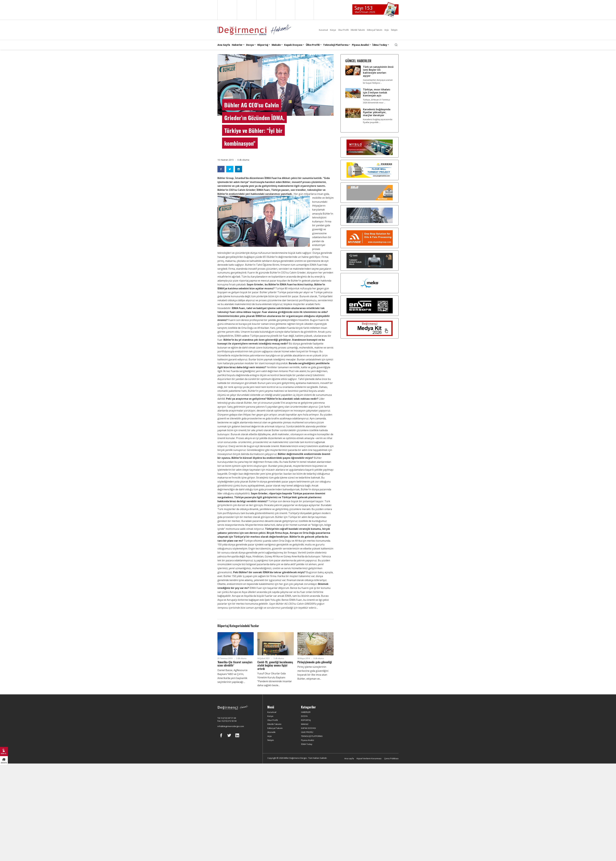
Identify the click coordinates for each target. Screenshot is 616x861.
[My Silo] (370, 147)
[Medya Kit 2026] (370, 328)
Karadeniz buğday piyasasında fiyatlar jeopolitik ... (378, 121)
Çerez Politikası (391, 758)
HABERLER (306, 712)
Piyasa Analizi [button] (360, 45)
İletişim (394, 30)
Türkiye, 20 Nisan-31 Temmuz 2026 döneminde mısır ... (377, 101)
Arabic (266, 10)
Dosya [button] (250, 45)
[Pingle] (370, 170)
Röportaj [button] (263, 45)
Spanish (246, 10)
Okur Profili (343, 30)
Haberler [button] (237, 45)
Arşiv (387, 30)
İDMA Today (307, 744)
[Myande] (370, 238)
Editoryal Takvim (375, 30)
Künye (333, 30)
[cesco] (370, 215)
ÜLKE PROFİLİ (307, 732)
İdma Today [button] (380, 45)
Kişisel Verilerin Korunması (369, 758)
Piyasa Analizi (308, 740)
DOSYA (304, 716)
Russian (285, 10)
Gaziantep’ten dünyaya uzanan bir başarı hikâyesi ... (378, 81)
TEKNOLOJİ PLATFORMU (312, 736)
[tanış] (370, 261)
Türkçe (304, 10)
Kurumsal (323, 30)
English (227, 10)
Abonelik (271, 732)
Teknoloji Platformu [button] (336, 45)
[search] (396, 45)
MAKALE (305, 724)
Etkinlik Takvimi (358, 30)
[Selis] (370, 193)
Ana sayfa (349, 758)
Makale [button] (276, 45)
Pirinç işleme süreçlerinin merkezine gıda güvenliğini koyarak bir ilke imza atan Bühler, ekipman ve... (313, 673)
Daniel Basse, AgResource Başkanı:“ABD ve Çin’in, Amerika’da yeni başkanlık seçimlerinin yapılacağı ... (232, 676)
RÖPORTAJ (306, 720)
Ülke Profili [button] (313, 45)
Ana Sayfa (224, 45)
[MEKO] (370, 283)
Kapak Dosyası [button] (293, 45)
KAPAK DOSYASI (308, 728)
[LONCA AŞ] (370, 306)
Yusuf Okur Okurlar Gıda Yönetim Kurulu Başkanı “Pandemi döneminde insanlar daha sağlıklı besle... (275, 679)
